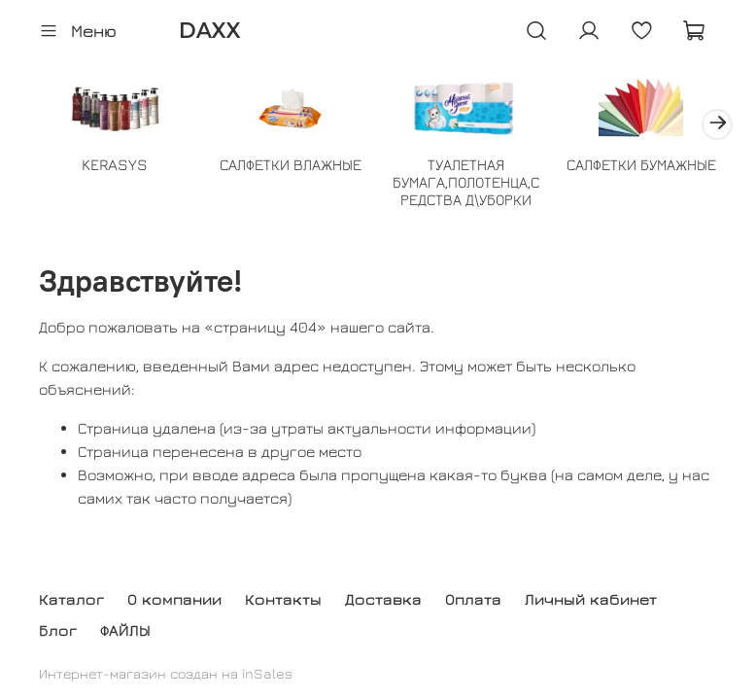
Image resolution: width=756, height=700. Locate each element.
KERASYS (115, 164)
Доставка (383, 599)
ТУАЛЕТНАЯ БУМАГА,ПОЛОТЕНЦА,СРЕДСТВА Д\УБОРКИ (466, 182)
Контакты (283, 599)
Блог (58, 630)
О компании (174, 599)
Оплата (473, 599)
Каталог (71, 599)
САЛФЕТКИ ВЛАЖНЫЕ (291, 164)
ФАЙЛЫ (125, 630)
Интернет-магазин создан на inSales (166, 673)
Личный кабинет (591, 599)
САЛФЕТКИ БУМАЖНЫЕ (641, 164)
